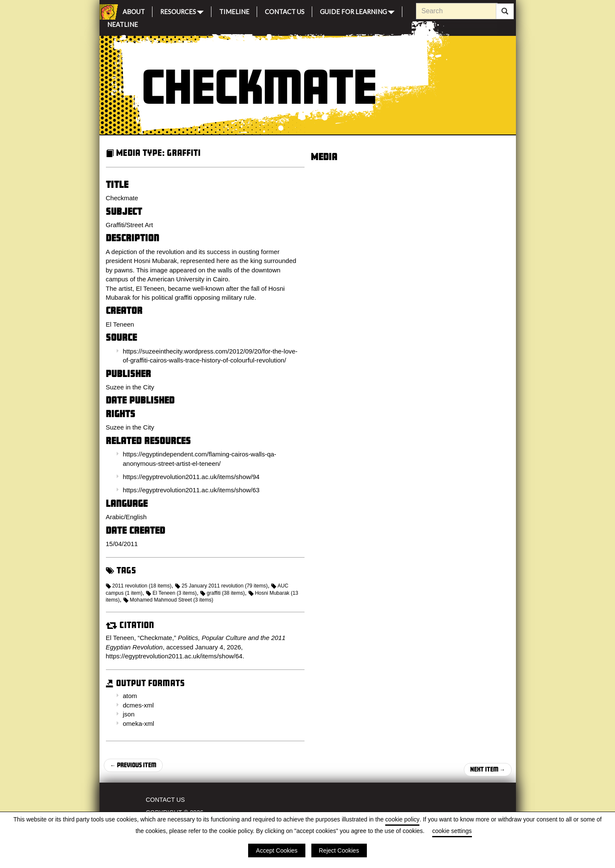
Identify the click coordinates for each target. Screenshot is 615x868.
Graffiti (184, 153)
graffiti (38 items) (223, 593)
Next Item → (488, 769)
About (134, 10)
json (129, 714)
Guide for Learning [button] (357, 11)
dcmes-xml (139, 705)
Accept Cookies (277, 850)
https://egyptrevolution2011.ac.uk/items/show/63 (191, 490)
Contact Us (285, 10)
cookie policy (402, 819)
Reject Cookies (339, 850)
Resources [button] (182, 11)
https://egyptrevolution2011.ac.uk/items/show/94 (191, 477)
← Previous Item (133, 765)
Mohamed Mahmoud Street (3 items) (168, 600)
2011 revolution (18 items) (139, 586)
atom (130, 696)
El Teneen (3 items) (171, 593)
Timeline (234, 10)
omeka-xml (139, 723)
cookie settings (452, 831)
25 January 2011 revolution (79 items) (221, 586)
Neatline (123, 23)
